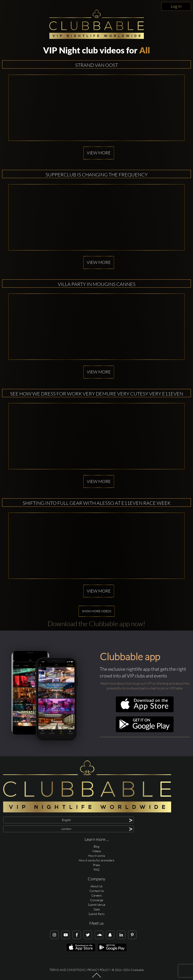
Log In (176, 6)
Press (96, 865)
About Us (96, 886)
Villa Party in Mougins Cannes (97, 284)
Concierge (97, 900)
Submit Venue (96, 905)
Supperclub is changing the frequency (97, 175)
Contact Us (97, 891)
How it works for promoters (96, 860)
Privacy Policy (99, 970)
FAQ (96, 870)
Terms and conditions (67, 970)
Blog (96, 846)
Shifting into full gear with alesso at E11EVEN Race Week (97, 503)
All (145, 50)
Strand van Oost (97, 65)
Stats (97, 909)
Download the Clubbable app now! (96, 624)
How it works (97, 856)
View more (99, 153)
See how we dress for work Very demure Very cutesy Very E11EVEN (97, 394)
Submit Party (97, 914)
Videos (96, 851)
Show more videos (97, 611)
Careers (96, 895)
